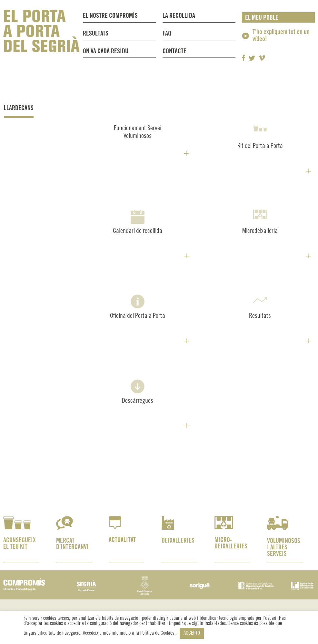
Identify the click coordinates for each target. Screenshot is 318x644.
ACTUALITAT (122, 540)
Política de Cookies (158, 633)
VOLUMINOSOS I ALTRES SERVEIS (284, 548)
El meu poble (262, 18)
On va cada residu (106, 52)
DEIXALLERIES (178, 541)
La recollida (180, 16)
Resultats (96, 34)
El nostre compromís (110, 16)
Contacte (174, 52)
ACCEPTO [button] (192, 633)
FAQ (167, 34)
